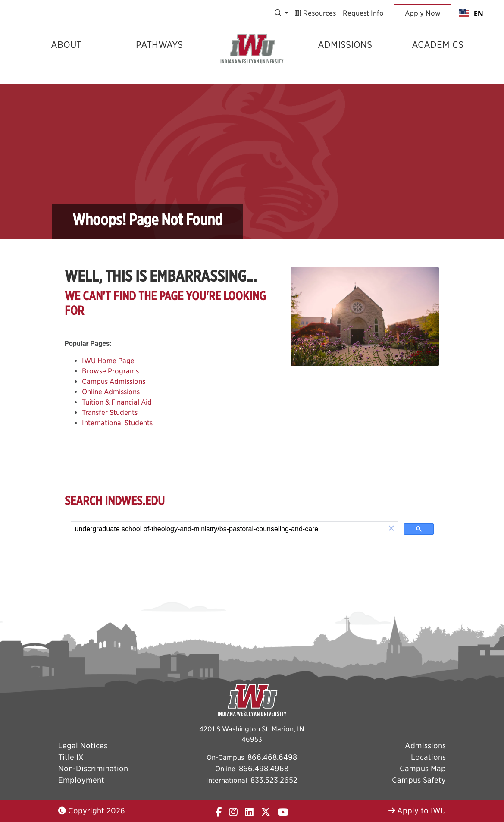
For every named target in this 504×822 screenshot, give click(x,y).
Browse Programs (110, 371)
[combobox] (471, 13)
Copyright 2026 (92, 811)
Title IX (71, 757)
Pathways (159, 45)
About (66, 45)
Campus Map (423, 768)
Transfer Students (110, 413)
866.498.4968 (264, 768)
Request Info (363, 13)
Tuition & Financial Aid (117, 402)
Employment (81, 780)
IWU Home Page (108, 361)
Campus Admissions (114, 381)
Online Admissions (111, 392)
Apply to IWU (417, 811)
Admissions (345, 45)
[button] (391, 529)
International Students (117, 423)
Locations (428, 757)
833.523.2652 (274, 780)
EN (471, 13)
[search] (228, 529)
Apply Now (423, 13)
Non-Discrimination (93, 768)
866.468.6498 (272, 757)
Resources (316, 13)
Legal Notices (83, 745)
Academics (438, 45)
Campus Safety (419, 780)
